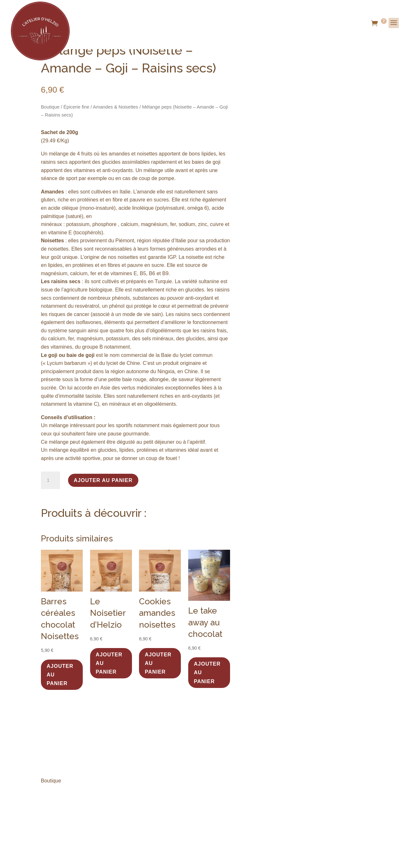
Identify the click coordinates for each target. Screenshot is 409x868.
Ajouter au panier (103, 480)
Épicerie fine (76, 107)
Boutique (50, 107)
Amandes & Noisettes (116, 107)
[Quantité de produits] (50, 480)
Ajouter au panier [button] (60, 675)
